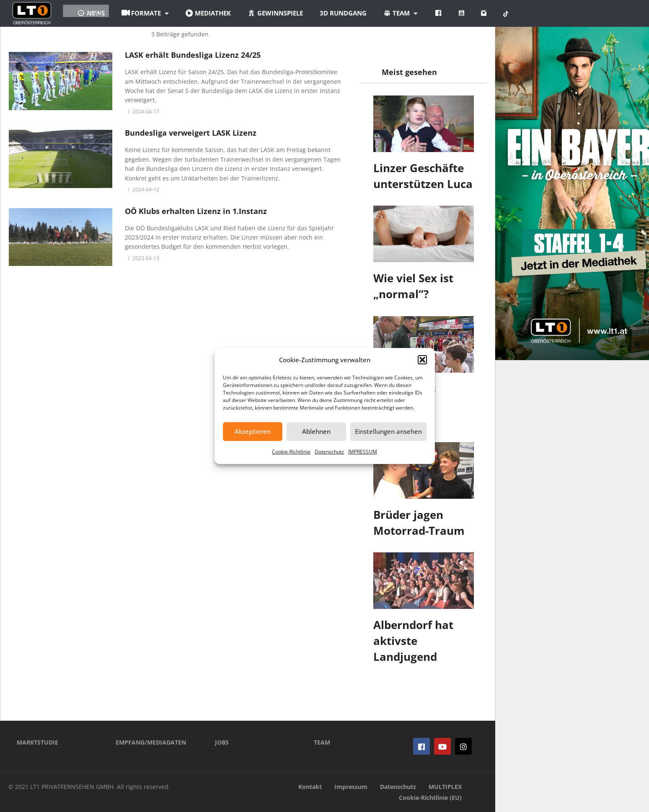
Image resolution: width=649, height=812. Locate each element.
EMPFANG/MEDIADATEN (151, 742)
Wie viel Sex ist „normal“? (413, 286)
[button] (422, 360)
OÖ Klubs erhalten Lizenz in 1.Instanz (196, 211)
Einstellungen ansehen (388, 431)
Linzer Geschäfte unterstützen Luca (423, 176)
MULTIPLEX (445, 787)
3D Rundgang (393, 13)
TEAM (322, 742)
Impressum (351, 787)
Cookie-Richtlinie (291, 452)
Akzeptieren (253, 431)
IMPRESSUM (363, 452)
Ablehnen (316, 431)
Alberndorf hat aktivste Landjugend (413, 641)
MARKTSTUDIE (37, 742)
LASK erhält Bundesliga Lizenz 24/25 (193, 55)
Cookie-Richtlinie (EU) (430, 798)
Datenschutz (329, 452)
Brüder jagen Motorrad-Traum (419, 523)
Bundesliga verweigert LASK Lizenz (191, 133)
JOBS (222, 742)
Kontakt (310, 787)
